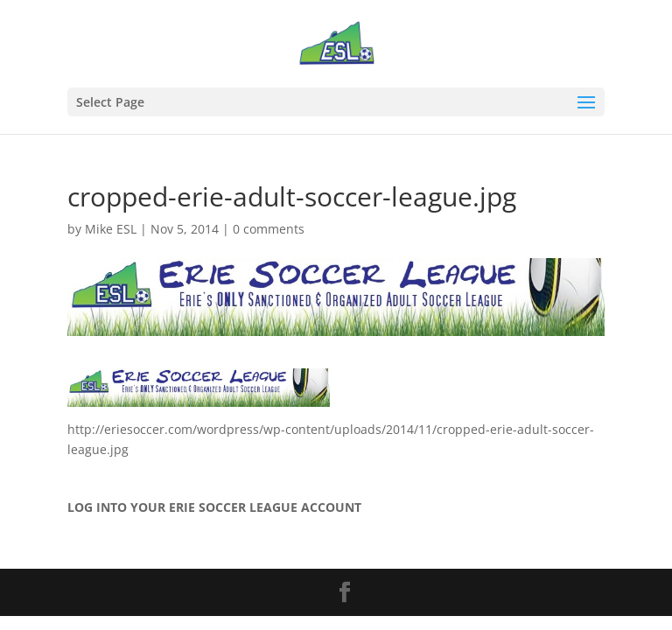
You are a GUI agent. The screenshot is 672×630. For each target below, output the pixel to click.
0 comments (269, 229)
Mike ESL (111, 229)
